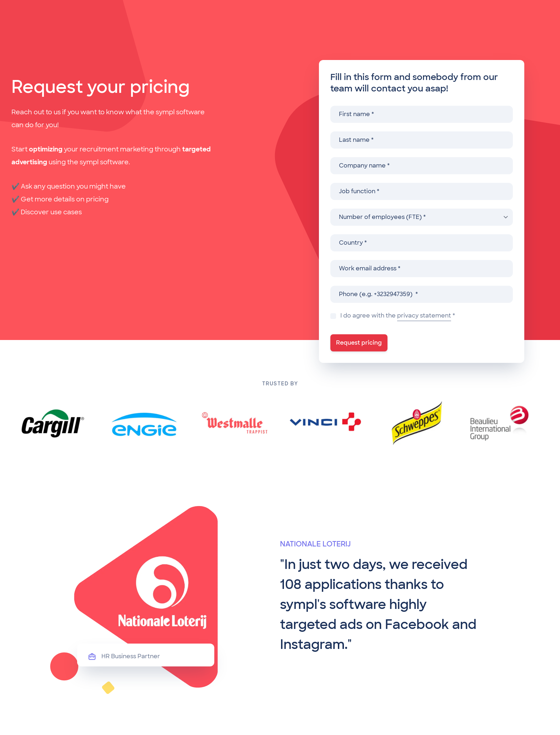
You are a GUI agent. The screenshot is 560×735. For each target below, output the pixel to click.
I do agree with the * (398, 316)
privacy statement (424, 316)
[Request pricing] (359, 343)
